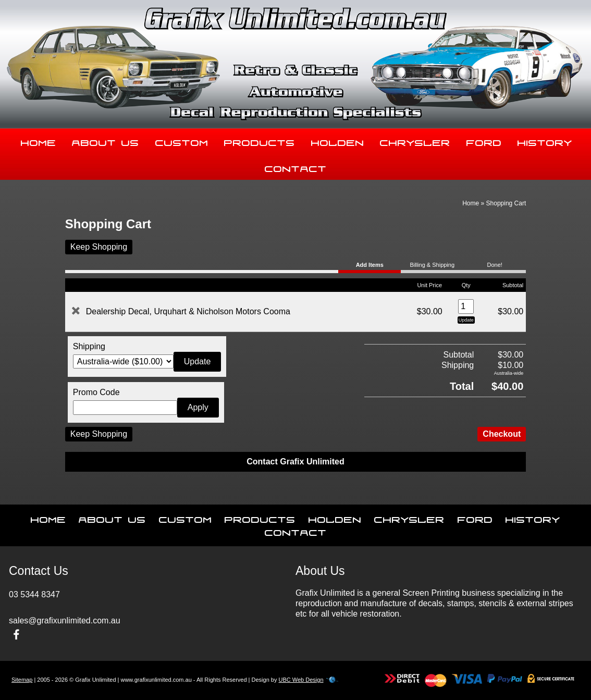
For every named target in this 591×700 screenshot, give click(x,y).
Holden (338, 141)
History (545, 141)
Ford (484, 141)
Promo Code (96, 392)
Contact (296, 167)
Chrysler (415, 141)
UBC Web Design (301, 680)
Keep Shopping (99, 247)
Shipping (89, 346)
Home (39, 141)
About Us (106, 141)
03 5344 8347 (34, 594)
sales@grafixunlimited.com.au (65, 621)
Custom (182, 141)
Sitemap (22, 680)
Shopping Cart (506, 203)
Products (260, 141)
